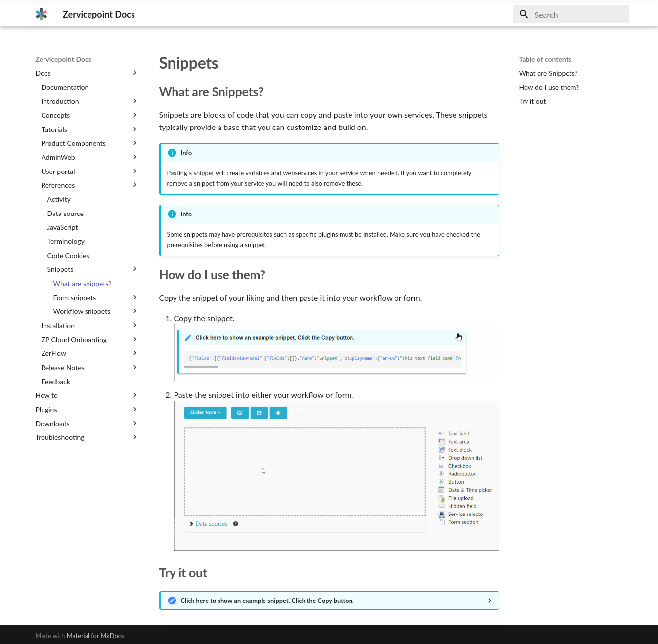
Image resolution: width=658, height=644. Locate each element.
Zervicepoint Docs (64, 59)
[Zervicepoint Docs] (42, 14)
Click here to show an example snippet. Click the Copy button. (267, 601)
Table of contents (546, 59)
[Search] (571, 14)
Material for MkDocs (95, 636)
